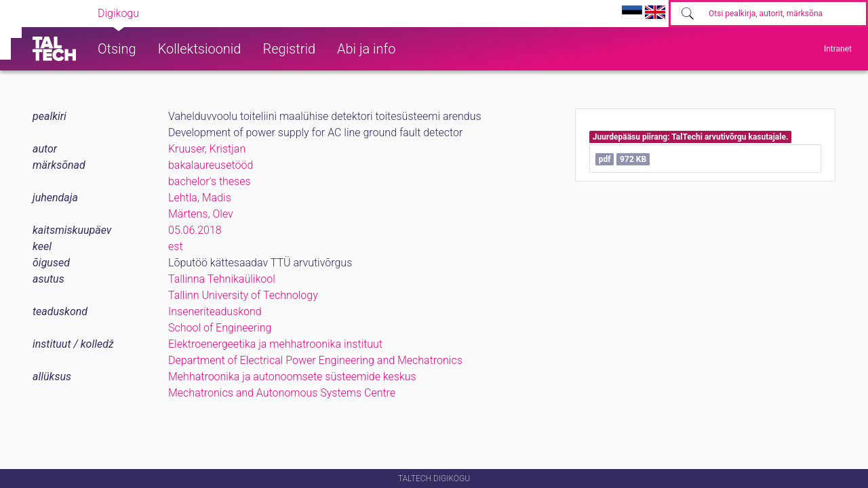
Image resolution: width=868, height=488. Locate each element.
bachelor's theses (210, 181)
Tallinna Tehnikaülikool (222, 279)
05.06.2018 (195, 230)
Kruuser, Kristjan (207, 149)
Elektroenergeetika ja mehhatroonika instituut (275, 344)
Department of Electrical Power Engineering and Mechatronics (315, 360)
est (176, 246)
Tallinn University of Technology (243, 295)
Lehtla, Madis (200, 198)
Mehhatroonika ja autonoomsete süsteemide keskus (292, 377)
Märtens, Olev (201, 214)
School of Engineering (220, 328)
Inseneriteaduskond (215, 311)
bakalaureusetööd (211, 165)
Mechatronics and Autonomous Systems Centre (282, 393)
